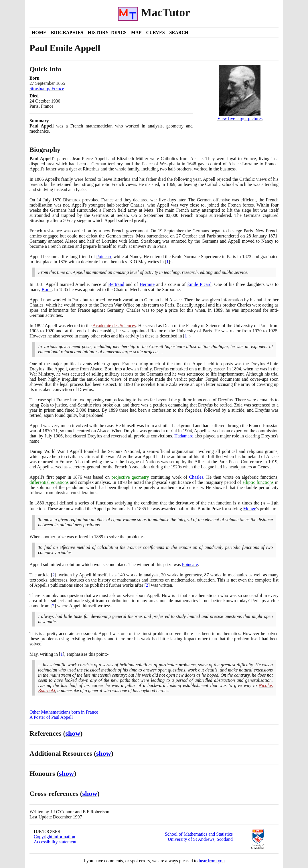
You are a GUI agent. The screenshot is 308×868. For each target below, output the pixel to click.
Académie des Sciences (114, 326)
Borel (47, 289)
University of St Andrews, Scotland (200, 839)
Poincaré (104, 257)
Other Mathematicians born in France (64, 712)
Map (136, 33)
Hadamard (184, 436)
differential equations (49, 482)
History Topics (107, 33)
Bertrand (116, 284)
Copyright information (54, 837)
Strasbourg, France (47, 88)
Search (179, 33)
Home (39, 33)
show (73, 733)
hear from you (212, 861)
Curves (155, 33)
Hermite (147, 284)
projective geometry (130, 477)
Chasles (196, 477)
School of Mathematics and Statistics (199, 834)
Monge (249, 509)
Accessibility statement (55, 842)
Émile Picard (199, 284)
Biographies (67, 33)
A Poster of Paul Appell (51, 717)
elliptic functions (258, 482)
